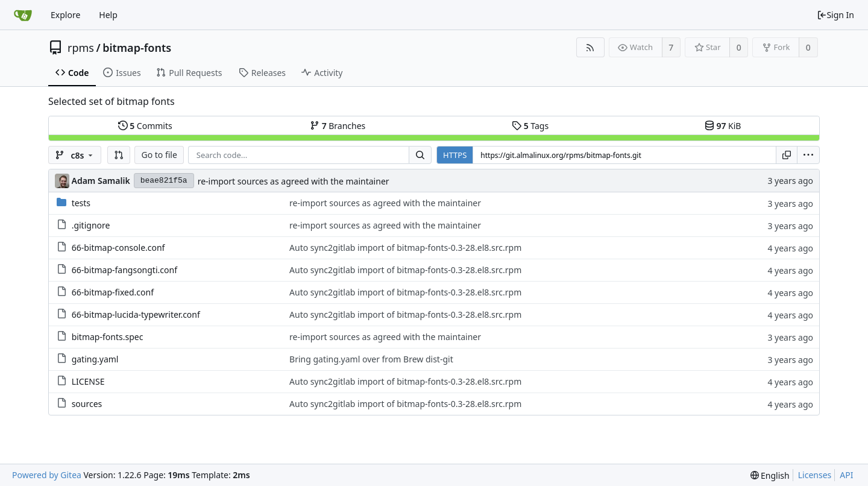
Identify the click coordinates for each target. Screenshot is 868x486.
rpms (81, 48)
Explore (65, 15)
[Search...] (420, 155)
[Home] (23, 15)
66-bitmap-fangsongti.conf (124, 270)
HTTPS (455, 155)
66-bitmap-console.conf (118, 248)
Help (108, 15)
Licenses (815, 475)
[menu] (808, 155)
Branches (338, 126)
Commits (145, 126)
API (846, 475)
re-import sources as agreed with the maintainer (294, 181)
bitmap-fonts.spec (108, 337)
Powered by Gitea (47, 475)
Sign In (835, 15)
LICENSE (88, 381)
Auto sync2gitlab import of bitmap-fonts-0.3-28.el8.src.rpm (405, 248)
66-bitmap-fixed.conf (113, 292)
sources (87, 404)
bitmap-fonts (137, 48)
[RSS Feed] (590, 47)
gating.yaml (95, 359)
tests (81, 203)
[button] (119, 155)
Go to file (159, 155)
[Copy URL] (787, 155)
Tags (530, 126)
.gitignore (91, 225)
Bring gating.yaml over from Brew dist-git (371, 359)
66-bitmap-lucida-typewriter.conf (136, 314)
